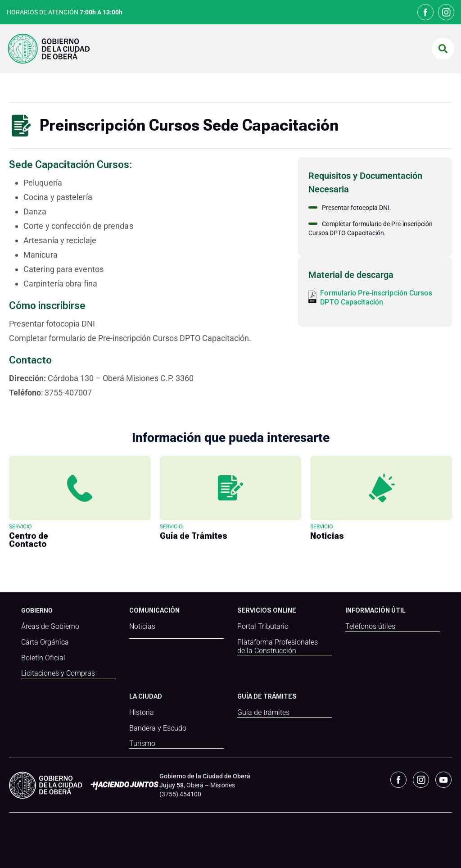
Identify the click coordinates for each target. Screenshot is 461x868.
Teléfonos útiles (370, 627)
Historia (142, 712)
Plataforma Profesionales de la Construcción (278, 647)
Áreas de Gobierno (50, 627)
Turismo (142, 743)
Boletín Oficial (43, 658)
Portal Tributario (263, 627)
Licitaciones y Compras (58, 673)
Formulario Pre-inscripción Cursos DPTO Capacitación (376, 298)
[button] (443, 49)
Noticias (142, 627)
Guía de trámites (263, 712)
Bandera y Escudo (158, 728)
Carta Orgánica (45, 642)
